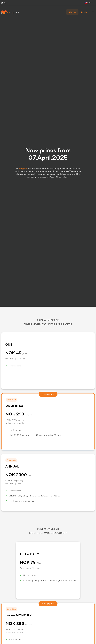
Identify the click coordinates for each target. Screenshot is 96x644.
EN (88, 3)
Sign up (72, 12)
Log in (84, 12)
